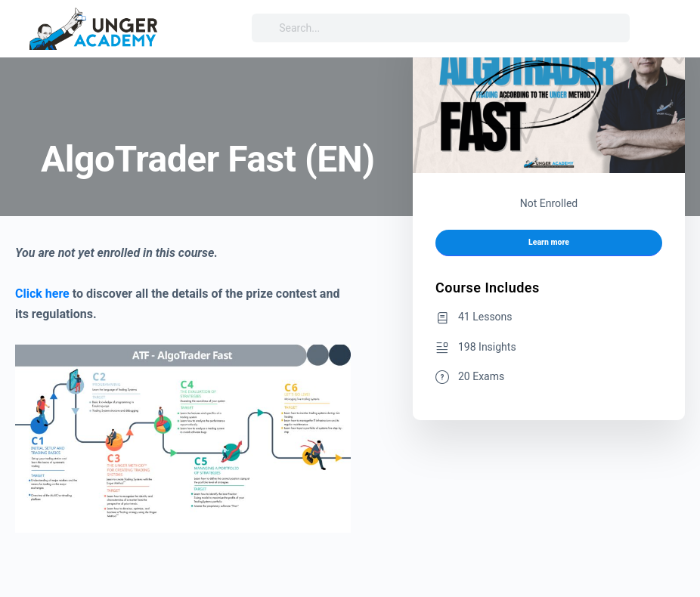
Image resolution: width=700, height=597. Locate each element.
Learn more (549, 242)
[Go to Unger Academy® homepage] (94, 27)
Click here (42, 294)
